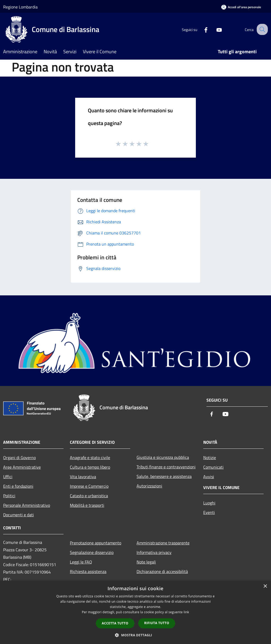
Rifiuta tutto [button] (157, 623)
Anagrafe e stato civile (90, 458)
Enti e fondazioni (18, 486)
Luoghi (209, 503)
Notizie (210, 458)
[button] (135, 635)
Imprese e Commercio (89, 486)
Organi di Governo (19, 458)
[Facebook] (201, 29)
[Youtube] (214, 29)
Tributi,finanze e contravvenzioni (166, 467)
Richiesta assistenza (88, 571)
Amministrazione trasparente (163, 543)
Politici (9, 496)
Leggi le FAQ (81, 562)
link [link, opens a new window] (186, 612)
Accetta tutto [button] (115, 623)
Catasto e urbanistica (89, 496)
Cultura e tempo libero (90, 467)
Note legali (146, 562)
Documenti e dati (19, 515)
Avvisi (209, 477)
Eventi (209, 512)
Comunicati (213, 467)
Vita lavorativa (83, 477)
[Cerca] (261, 29)
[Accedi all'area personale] (241, 7)
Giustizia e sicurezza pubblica (163, 457)
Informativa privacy (154, 552)
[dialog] (135, 612)
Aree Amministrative (22, 467)
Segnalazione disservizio (92, 552)
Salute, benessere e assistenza (164, 476)
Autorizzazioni (149, 486)
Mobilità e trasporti (87, 505)
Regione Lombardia (20, 7)
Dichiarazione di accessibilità (162, 571)
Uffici (8, 477)
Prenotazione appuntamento (96, 543)
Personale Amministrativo (27, 505)
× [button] (265, 586)
